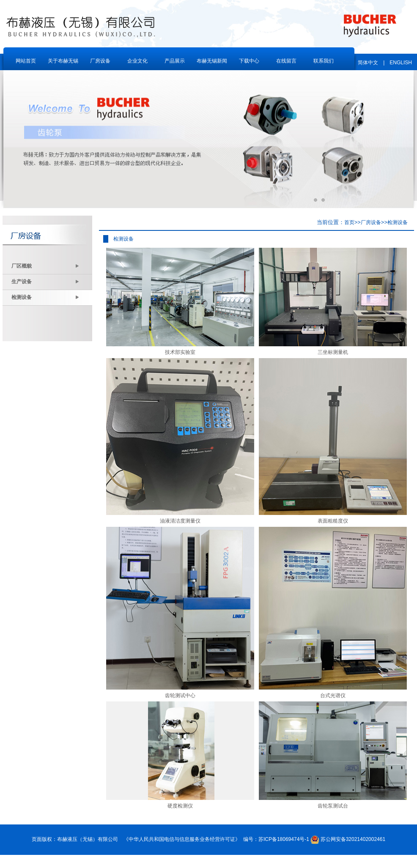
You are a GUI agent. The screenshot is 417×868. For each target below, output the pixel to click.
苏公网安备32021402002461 (353, 839)
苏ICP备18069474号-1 (284, 839)
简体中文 (368, 63)
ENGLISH (401, 63)
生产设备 (45, 282)
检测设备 (45, 297)
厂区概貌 (45, 266)
